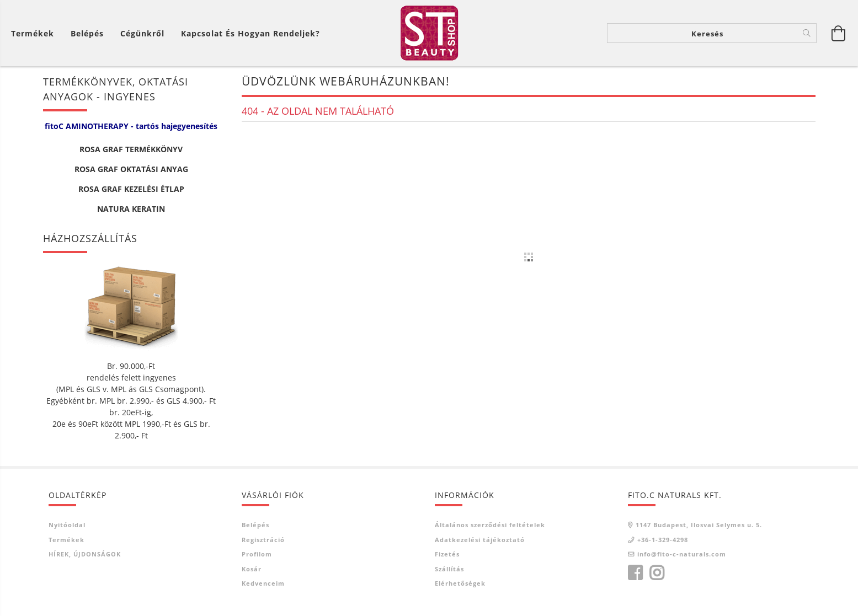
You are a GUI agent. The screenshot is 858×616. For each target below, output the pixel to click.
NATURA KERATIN (131, 209)
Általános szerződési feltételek (490, 525)
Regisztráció (263, 540)
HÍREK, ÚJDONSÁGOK (85, 554)
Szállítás (449, 569)
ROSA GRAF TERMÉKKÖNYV (131, 149)
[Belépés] (87, 33)
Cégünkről (142, 33)
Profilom (257, 554)
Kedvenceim (263, 583)
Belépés (255, 525)
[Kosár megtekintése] (35, 33)
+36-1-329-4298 (663, 540)
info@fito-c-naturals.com (682, 554)
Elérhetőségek (460, 583)
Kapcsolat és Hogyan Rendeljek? (251, 33)
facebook (635, 573)
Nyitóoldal (67, 525)
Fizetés (447, 554)
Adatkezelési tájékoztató (480, 540)
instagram (657, 573)
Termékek (66, 540)
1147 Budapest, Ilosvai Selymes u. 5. (699, 525)
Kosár (252, 569)
